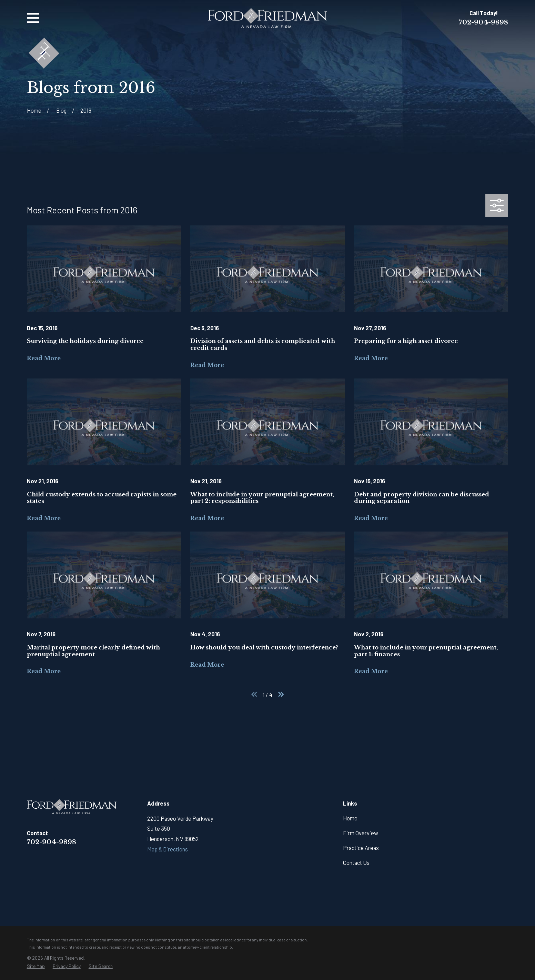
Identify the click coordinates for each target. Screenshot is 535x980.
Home (350, 818)
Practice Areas (361, 848)
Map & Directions (168, 849)
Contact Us (356, 862)
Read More (44, 358)
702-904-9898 (483, 22)
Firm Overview (361, 833)
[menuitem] (36, 966)
